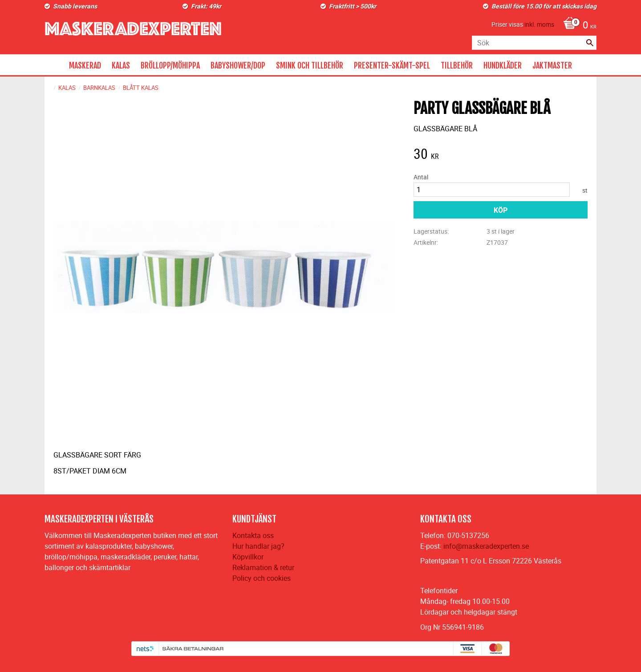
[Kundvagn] (578, 26)
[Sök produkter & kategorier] (534, 43)
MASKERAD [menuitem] (85, 65)
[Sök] (590, 43)
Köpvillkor (248, 557)
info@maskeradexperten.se (486, 546)
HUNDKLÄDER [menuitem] (503, 65)
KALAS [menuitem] (121, 65)
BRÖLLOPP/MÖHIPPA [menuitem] (170, 65)
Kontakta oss (253, 535)
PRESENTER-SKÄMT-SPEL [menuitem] (392, 65)
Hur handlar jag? (258, 546)
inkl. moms (539, 24)
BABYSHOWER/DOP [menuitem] (238, 65)
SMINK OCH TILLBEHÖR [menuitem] (310, 65)
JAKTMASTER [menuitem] (552, 65)
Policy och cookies (262, 578)
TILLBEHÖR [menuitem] (457, 65)
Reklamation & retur (263, 567)
